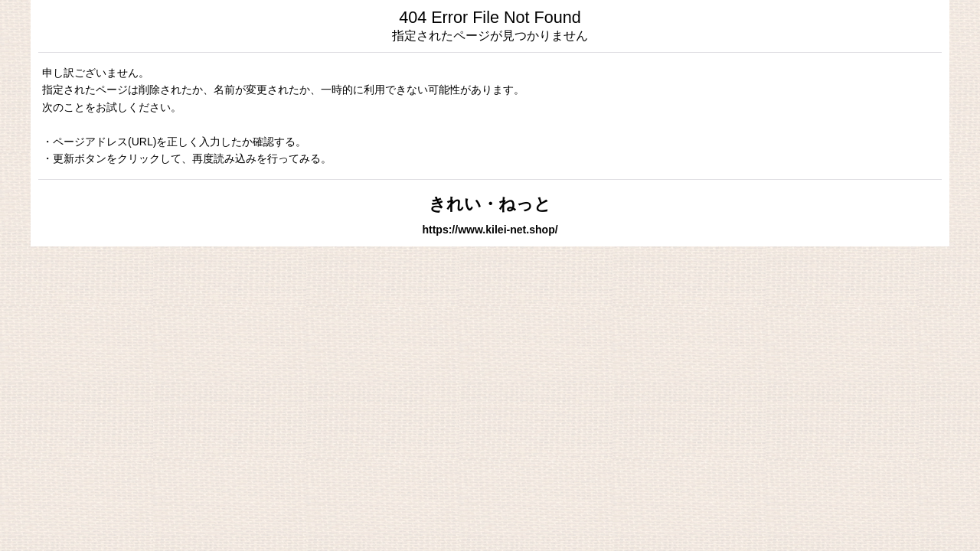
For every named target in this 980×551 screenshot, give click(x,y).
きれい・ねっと (490, 204)
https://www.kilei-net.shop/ (490, 230)
